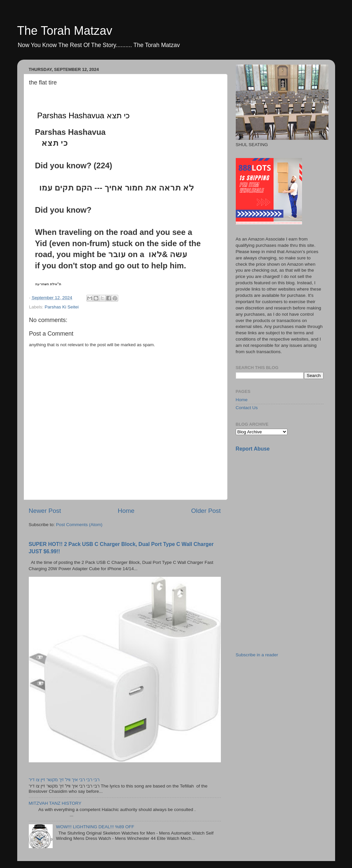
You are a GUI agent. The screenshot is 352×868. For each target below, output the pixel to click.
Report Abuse (253, 449)
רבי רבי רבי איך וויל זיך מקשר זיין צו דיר (64, 780)
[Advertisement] (285, 504)
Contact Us (247, 408)
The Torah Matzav (65, 31)
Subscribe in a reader (257, 655)
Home (126, 511)
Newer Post (45, 511)
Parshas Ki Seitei (62, 307)
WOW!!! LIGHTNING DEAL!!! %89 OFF (95, 827)
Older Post (206, 511)
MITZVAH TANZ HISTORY (55, 803)
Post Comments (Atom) (79, 525)
